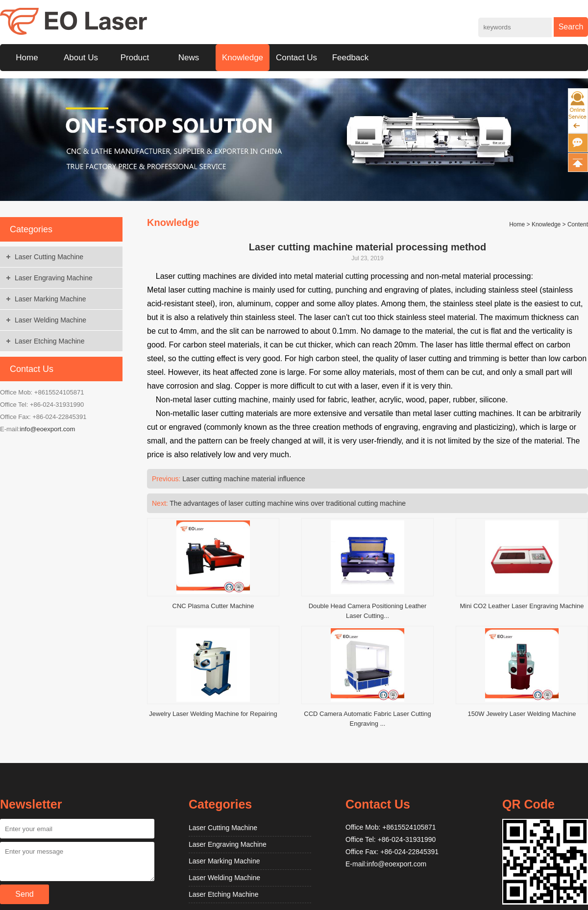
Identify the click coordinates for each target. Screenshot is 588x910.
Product (135, 58)
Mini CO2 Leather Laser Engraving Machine (522, 606)
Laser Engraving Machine (54, 278)
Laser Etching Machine (49, 341)
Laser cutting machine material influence (244, 479)
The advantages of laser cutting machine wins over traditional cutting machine (288, 503)
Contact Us (296, 58)
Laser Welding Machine (50, 320)
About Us (81, 58)
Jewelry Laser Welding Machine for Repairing (213, 714)
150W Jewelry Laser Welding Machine (522, 714)
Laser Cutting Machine (49, 257)
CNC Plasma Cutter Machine (213, 606)
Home (27, 58)
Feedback (351, 58)
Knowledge (243, 58)
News (189, 58)
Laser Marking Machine (50, 299)
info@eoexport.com (47, 429)
